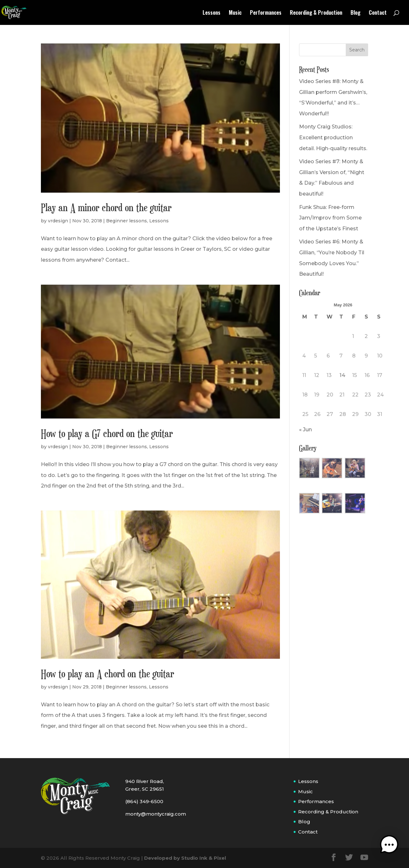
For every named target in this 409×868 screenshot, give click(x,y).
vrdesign (58, 221)
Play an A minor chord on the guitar (106, 207)
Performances (266, 13)
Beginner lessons (127, 221)
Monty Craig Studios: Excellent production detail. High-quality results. (333, 137)
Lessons (212, 13)
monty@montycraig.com (156, 814)
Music (235, 13)
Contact (378, 13)
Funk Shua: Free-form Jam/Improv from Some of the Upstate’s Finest (330, 218)
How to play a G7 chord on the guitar (107, 433)
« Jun (305, 430)
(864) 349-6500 (144, 801)
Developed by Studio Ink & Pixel (185, 858)
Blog (355, 13)
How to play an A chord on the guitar (108, 673)
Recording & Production (316, 13)
